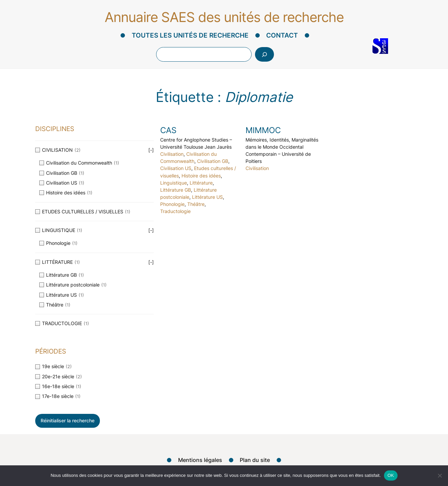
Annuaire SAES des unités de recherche (224, 17)
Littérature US (207, 197)
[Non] (440, 476)
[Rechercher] (264, 54)
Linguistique (174, 183)
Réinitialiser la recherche (68, 420)
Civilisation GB (213, 161)
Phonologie (172, 204)
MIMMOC (263, 130)
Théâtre (196, 204)
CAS (168, 130)
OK (391, 475)
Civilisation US (176, 168)
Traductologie (175, 211)
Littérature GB (176, 190)
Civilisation (172, 154)
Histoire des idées (201, 176)
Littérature (201, 183)
